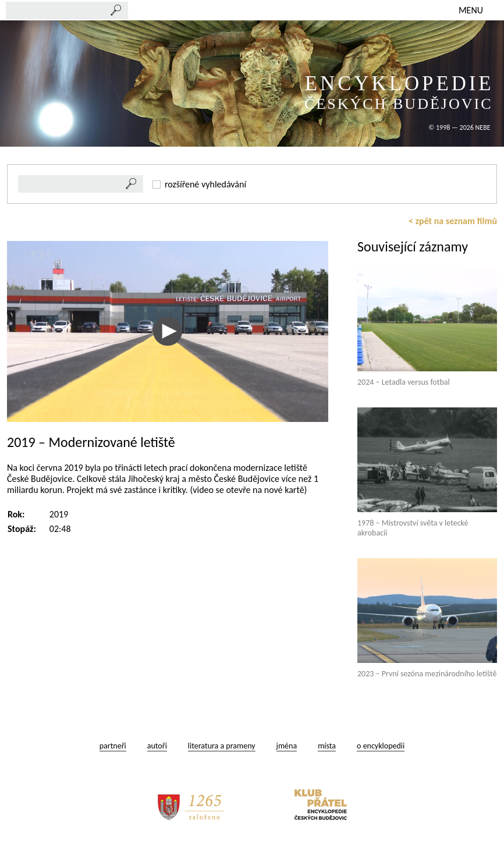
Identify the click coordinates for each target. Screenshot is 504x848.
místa (327, 746)
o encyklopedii (381, 746)
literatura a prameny (222, 746)
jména (287, 746)
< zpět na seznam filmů (453, 221)
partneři (113, 746)
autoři (157, 746)
